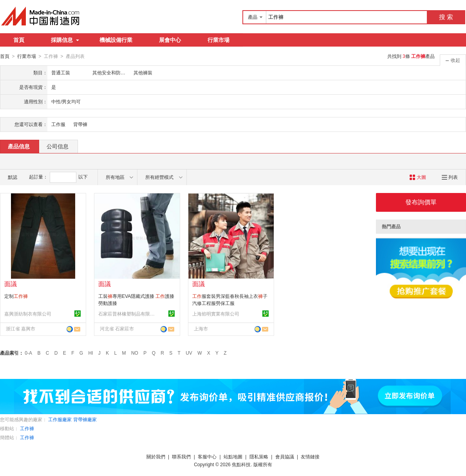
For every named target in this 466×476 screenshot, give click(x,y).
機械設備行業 (116, 40)
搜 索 (446, 17)
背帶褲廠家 (85, 419)
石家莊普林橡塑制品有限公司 (128, 314)
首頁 (19, 40)
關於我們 (156, 456)
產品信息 (19, 146)
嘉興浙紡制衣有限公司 (28, 314)
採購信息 (65, 40)
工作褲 (27, 428)
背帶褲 (80, 124)
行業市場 (219, 40)
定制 (16, 296)
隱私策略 (259, 456)
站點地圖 (233, 456)
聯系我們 (181, 456)
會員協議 (285, 456)
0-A (28, 353)
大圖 (418, 177)
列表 (450, 177)
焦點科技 (241, 464)
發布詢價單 (421, 202)
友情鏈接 (310, 456)
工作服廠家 (60, 419)
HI (91, 353)
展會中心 (170, 40)
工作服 (58, 124)
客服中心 (207, 456)
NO (135, 353)
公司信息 (58, 146)
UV (189, 353)
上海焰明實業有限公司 (216, 314)
